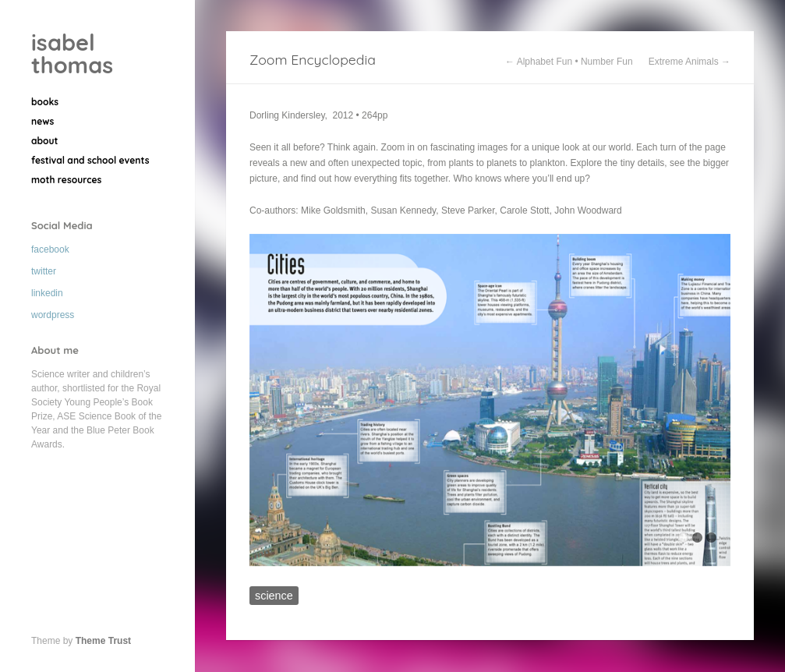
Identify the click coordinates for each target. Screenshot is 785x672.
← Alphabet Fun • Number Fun (569, 62)
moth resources (66, 180)
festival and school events (90, 160)
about (45, 141)
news (42, 121)
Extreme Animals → (690, 62)
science (274, 596)
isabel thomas (72, 53)
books (45, 102)
